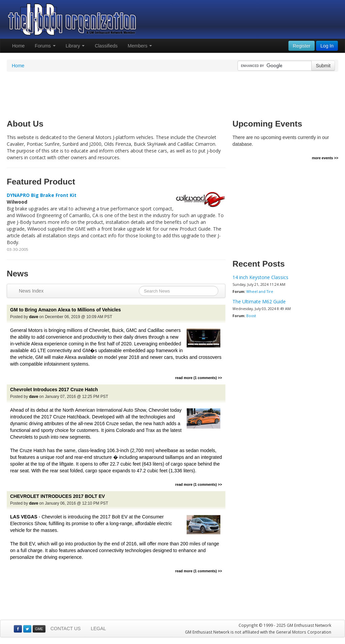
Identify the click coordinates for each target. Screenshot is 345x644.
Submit (323, 66)
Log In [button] (327, 46)
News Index (31, 291)
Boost (251, 316)
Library (75, 46)
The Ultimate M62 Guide (259, 301)
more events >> (325, 158)
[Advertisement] (172, 94)
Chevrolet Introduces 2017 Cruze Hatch (54, 389)
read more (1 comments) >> (199, 378)
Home (18, 46)
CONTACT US (66, 629)
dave (34, 317)
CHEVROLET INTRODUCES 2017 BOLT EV (57, 496)
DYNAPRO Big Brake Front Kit (42, 195)
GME (39, 629)
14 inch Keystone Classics (260, 277)
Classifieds (106, 46)
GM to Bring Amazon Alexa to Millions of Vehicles (66, 310)
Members (140, 46)
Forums (45, 46)
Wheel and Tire (260, 292)
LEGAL (98, 629)
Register (302, 46)
